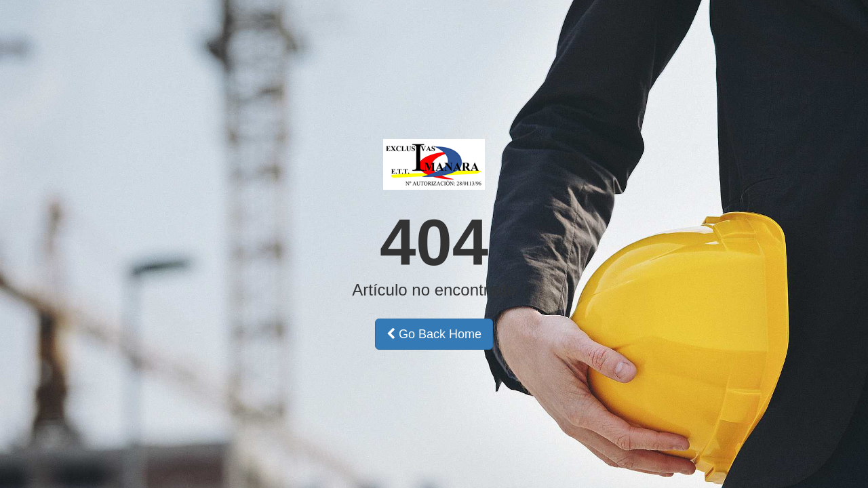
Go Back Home (434, 334)
